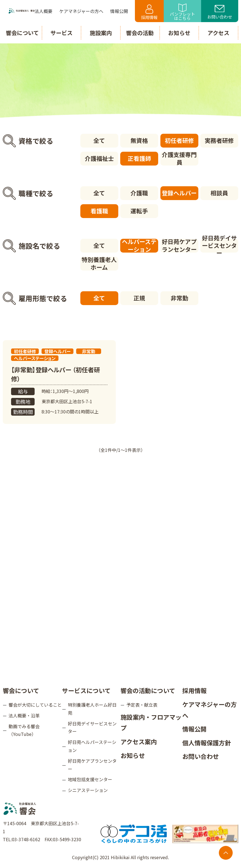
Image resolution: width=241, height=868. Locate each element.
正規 (139, 298)
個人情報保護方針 (207, 743)
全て (99, 140)
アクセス (218, 33)
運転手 (139, 211)
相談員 (219, 193)
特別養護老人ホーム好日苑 (92, 709)
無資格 (139, 140)
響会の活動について (148, 690)
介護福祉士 (99, 158)
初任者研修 (179, 140)
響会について (21, 690)
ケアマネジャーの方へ (210, 710)
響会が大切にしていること (35, 705)
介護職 (139, 193)
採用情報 (149, 12)
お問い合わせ (220, 12)
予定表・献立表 (142, 705)
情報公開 (194, 729)
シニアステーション (88, 790)
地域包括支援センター (90, 779)
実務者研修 (219, 140)
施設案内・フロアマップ (151, 722)
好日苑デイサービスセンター (219, 246)
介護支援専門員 (179, 159)
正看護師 (139, 158)
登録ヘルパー (179, 193)
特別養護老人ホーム (99, 264)
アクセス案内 (139, 741)
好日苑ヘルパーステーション (92, 746)
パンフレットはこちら (182, 12)
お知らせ (133, 755)
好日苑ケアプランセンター (179, 246)
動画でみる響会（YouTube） (24, 730)
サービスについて (86, 690)
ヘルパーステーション (139, 246)
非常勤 (179, 298)
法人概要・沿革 (24, 715)
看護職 (99, 211)
